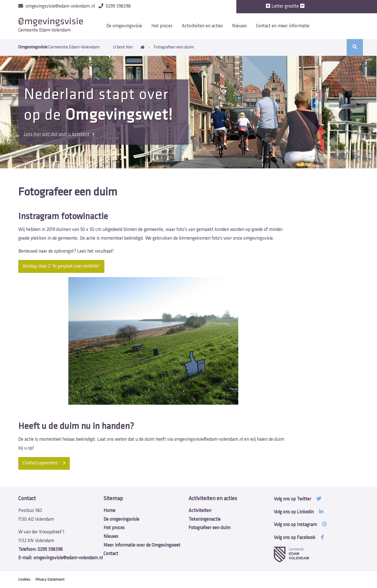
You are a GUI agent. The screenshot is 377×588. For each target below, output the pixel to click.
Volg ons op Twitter (298, 499)
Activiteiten (200, 511)
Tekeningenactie (205, 519)
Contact (111, 554)
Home (143, 47)
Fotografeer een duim (209, 528)
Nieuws (239, 26)
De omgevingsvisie (124, 26)
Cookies (24, 580)
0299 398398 (41, 550)
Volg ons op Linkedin (299, 512)
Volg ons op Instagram (300, 525)
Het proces (162, 26)
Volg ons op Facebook (299, 538)
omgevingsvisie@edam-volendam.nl (208, 439)
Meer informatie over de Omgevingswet (142, 545)
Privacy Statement (50, 580)
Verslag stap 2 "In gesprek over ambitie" (61, 266)
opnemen (44, 463)
